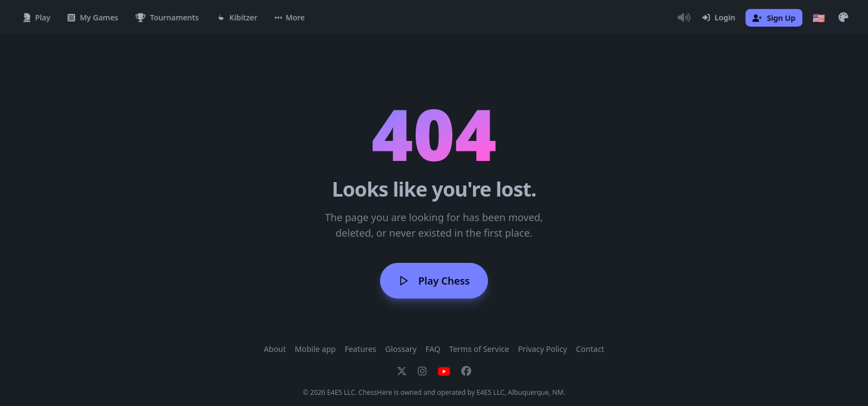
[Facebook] (466, 371)
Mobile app (315, 349)
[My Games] (93, 18)
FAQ (433, 349)
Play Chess (434, 281)
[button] (290, 18)
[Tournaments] (167, 18)
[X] (402, 371)
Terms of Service (479, 349)
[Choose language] (819, 18)
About (275, 349)
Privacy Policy (542, 349)
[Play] (37, 18)
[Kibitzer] (237, 18)
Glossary (401, 349)
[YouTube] (444, 371)
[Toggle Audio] (684, 18)
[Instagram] (422, 371)
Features (360, 349)
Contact (590, 349)
